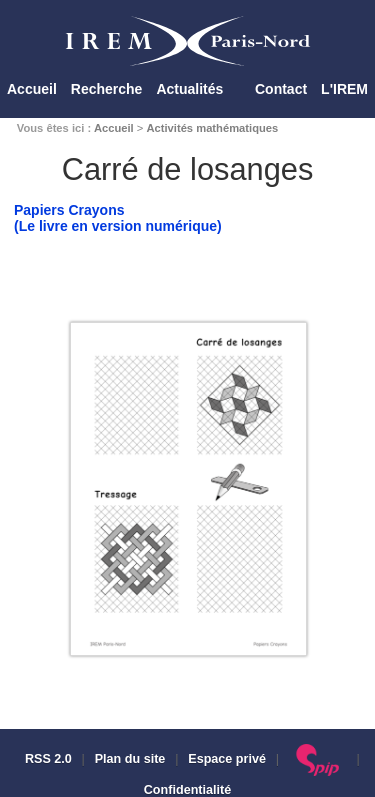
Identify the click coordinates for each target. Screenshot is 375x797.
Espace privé (227, 759)
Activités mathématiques (212, 128)
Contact (281, 89)
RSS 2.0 (46, 759)
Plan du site (130, 759)
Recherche (107, 89)
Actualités (189, 89)
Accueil (32, 89)
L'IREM (344, 89)
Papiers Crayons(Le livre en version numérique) (118, 218)
